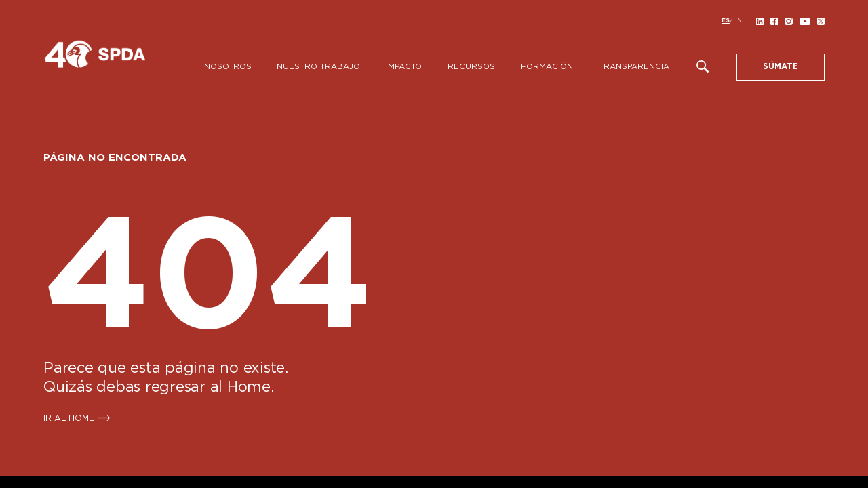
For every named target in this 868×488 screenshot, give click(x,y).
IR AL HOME (69, 418)
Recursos (471, 67)
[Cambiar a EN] (737, 21)
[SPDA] (118, 60)
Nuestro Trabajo (318, 67)
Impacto (404, 67)
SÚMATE (781, 67)
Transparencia (634, 67)
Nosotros (228, 67)
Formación (547, 67)
